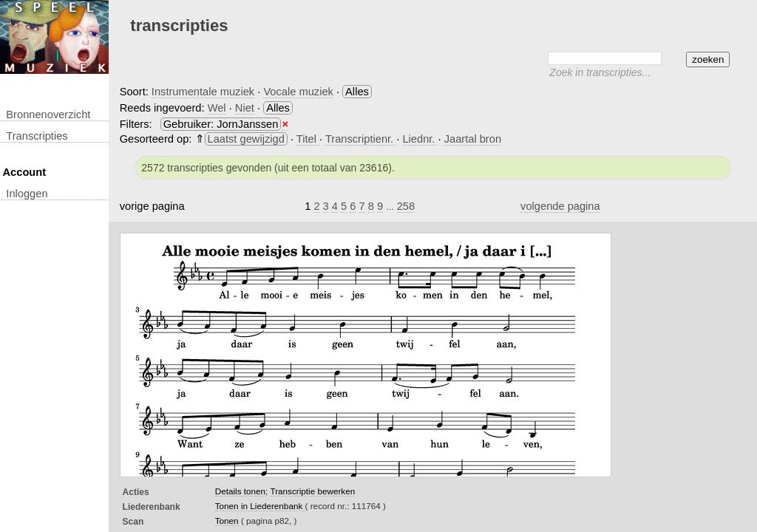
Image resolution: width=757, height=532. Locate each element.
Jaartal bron (473, 139)
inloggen (27, 194)
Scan (133, 522)
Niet (245, 108)
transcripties (37, 136)
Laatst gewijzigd (246, 139)
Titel (308, 139)
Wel (217, 108)
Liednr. (420, 139)
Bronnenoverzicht (48, 115)
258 (406, 206)
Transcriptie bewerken (312, 491)
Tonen (227, 521)
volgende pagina (560, 206)
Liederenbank (152, 507)
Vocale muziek (298, 92)
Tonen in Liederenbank (260, 506)
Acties (136, 492)
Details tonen (240, 491)
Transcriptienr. (361, 139)
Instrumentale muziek (203, 92)
